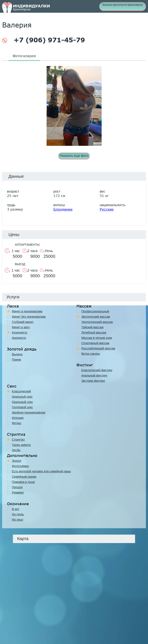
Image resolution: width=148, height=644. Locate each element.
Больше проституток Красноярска (123, 5)
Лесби (16, 450)
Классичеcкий (21, 391)
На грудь (18, 514)
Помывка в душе (23, 482)
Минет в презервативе (27, 311)
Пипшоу (17, 487)
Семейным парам (24, 477)
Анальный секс (22, 397)
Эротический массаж (96, 317)
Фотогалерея (24, 56)
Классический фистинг (97, 370)
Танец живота (21, 445)
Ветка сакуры (91, 354)
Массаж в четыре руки (97, 338)
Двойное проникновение (29, 412)
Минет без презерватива (29, 317)
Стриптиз (18, 440)
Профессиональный (95, 311)
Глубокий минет (23, 322)
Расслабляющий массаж (98, 348)
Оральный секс (22, 402)
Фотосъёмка (20, 466)
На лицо (17, 520)
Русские (107, 209)
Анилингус (19, 338)
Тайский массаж (92, 327)
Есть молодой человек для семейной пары (41, 471)
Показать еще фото (74, 156)
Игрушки (18, 418)
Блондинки (63, 209)
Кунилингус (20, 332)
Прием (16, 360)
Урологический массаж (97, 322)
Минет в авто (21, 327)
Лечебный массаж (94, 332)
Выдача (17, 354)
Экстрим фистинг (93, 381)
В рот (16, 509)
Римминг (18, 492)
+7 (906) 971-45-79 (44, 40)
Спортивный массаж (95, 343)
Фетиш (16, 423)
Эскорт (17, 461)
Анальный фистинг (94, 375)
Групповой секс (22, 407)
